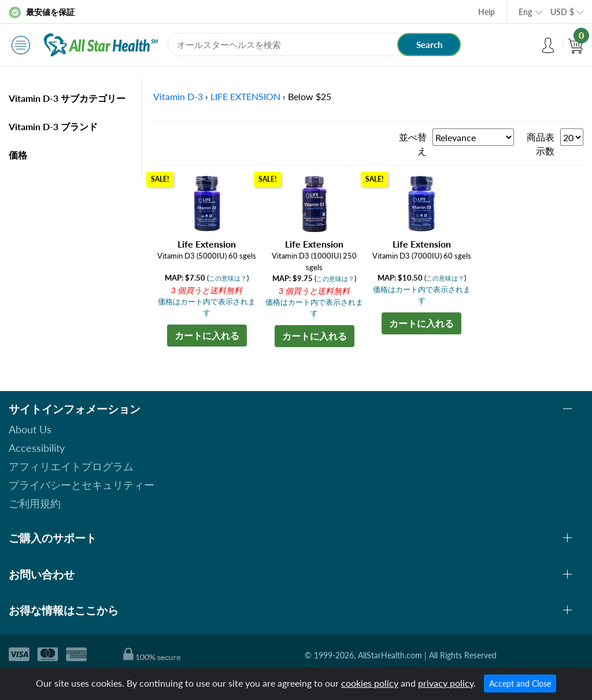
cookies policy (370, 683)
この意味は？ (228, 278)
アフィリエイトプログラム (71, 466)
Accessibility (37, 448)
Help (486, 12)
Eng (525, 12)
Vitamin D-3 (178, 96)
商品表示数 (541, 144)
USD (562, 12)
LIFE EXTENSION (245, 96)
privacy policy (446, 683)
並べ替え (413, 144)
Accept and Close (520, 684)
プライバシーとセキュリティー (82, 485)
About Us (30, 429)
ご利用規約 (35, 503)
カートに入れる (207, 335)
